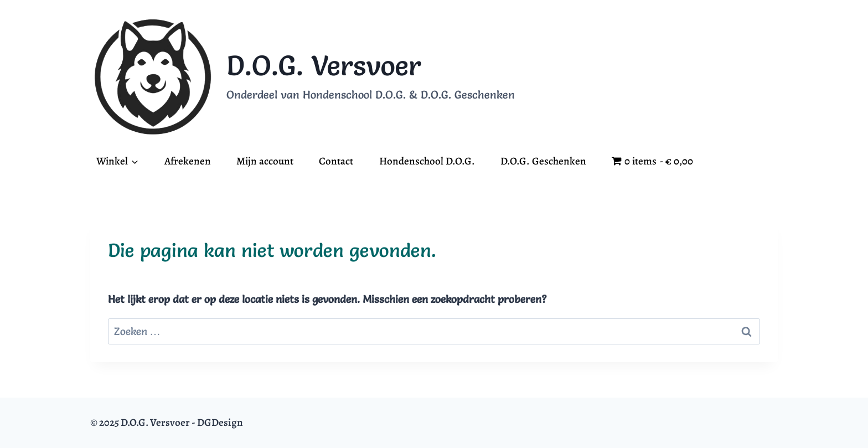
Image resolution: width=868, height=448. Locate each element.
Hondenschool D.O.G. (427, 161)
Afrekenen (188, 161)
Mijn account (265, 161)
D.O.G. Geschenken (543, 161)
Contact (336, 161)
